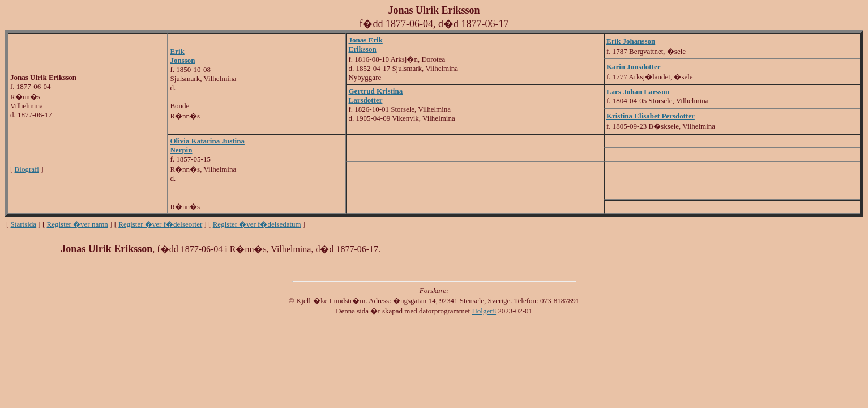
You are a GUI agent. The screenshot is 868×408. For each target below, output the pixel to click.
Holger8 (484, 311)
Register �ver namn (78, 224)
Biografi (27, 169)
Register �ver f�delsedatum (257, 224)
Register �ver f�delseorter (160, 224)
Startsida (24, 224)
